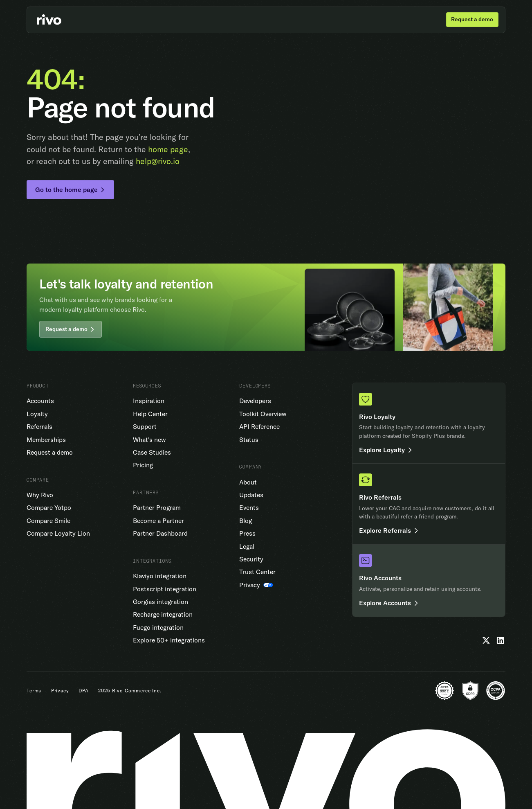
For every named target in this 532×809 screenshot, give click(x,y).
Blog (246, 521)
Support (145, 426)
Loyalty (37, 414)
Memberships (46, 439)
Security (251, 559)
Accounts (40, 401)
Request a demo (50, 452)
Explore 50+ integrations (169, 640)
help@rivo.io (158, 161)
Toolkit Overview (263, 414)
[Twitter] (486, 640)
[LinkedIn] (501, 640)
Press (247, 533)
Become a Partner (158, 521)
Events (249, 507)
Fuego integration (158, 627)
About (248, 482)
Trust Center (257, 572)
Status (249, 439)
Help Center (150, 414)
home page (168, 149)
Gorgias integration (160, 602)
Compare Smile (48, 521)
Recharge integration (163, 614)
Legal (247, 546)
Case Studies (152, 452)
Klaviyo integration (160, 576)
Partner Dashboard (160, 533)
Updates (251, 495)
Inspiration (149, 401)
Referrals (39, 426)
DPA (84, 691)
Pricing (143, 465)
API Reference (259, 426)
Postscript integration (165, 589)
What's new (149, 439)
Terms (34, 691)
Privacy (60, 691)
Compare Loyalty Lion (58, 533)
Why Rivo (40, 495)
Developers (255, 401)
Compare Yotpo (49, 507)
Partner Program (157, 507)
